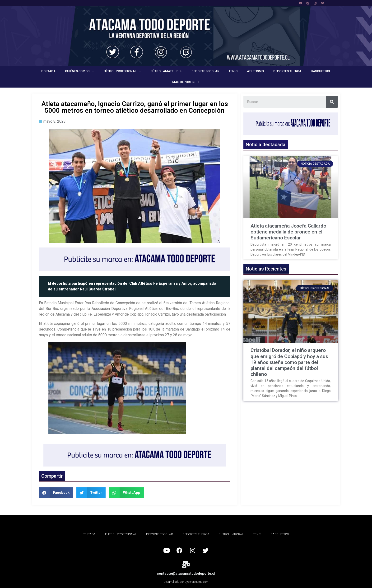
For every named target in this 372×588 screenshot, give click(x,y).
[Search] (332, 102)
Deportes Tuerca (287, 71)
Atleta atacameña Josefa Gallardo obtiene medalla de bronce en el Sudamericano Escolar (288, 232)
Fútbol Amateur (166, 71)
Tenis (233, 71)
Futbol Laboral (231, 534)
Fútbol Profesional (122, 71)
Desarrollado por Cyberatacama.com (186, 582)
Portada (48, 71)
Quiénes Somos (79, 71)
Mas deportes (186, 82)
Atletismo (255, 71)
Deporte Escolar (205, 71)
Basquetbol (321, 71)
